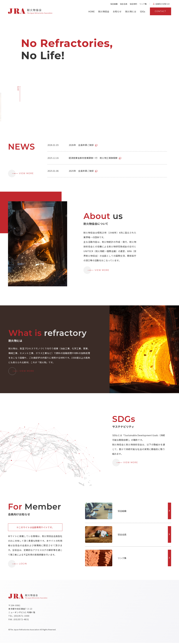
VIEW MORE (21, 174)
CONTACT (160, 11)
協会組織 (114, 4)
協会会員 (124, 4)
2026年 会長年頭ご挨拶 (81, 145)
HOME (91, 11)
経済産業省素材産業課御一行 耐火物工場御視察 (93, 158)
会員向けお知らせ (163, 4)
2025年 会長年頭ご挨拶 (81, 171)
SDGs (143, 11)
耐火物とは (131, 11)
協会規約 (133, 4)
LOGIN (17, 564)
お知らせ (117, 11)
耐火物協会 (104, 11)
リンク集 (143, 4)
